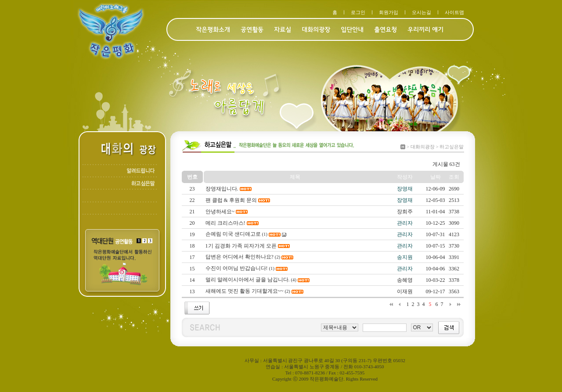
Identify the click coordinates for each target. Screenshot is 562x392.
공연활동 (252, 30)
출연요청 (385, 30)
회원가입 (389, 12)
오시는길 (421, 12)
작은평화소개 (213, 30)
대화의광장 (316, 30)
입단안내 (352, 30)
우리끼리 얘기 (425, 30)
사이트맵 (454, 12)
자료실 (283, 30)
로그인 (358, 12)
